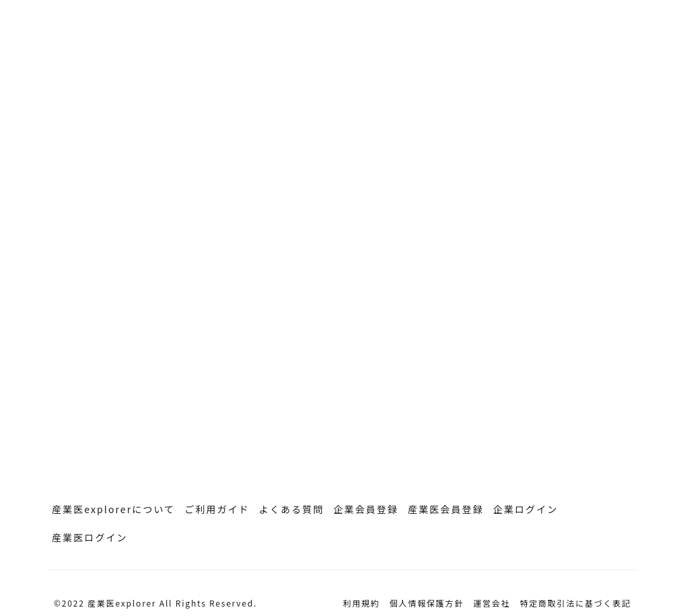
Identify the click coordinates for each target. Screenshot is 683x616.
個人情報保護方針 (427, 603)
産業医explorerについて (113, 509)
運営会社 (492, 603)
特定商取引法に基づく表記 (575, 603)
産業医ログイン (90, 537)
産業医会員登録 (446, 509)
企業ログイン (526, 509)
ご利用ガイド (217, 509)
